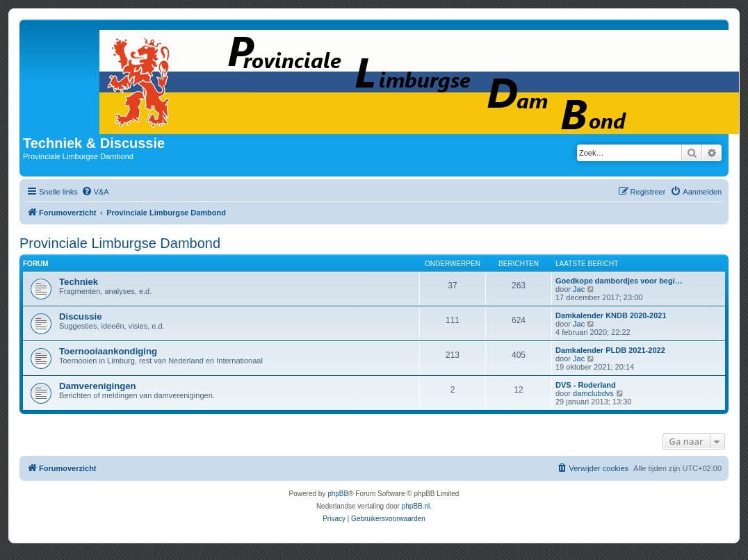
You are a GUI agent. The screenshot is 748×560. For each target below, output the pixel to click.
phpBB (338, 494)
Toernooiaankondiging (108, 351)
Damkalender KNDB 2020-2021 (611, 315)
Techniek (79, 282)
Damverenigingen (98, 386)
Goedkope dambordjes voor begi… (619, 281)
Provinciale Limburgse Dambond (120, 243)
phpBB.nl (416, 506)
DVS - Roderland (586, 385)
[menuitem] (95, 192)
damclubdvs (593, 393)
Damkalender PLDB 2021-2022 (610, 350)
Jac (579, 289)
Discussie (81, 316)
